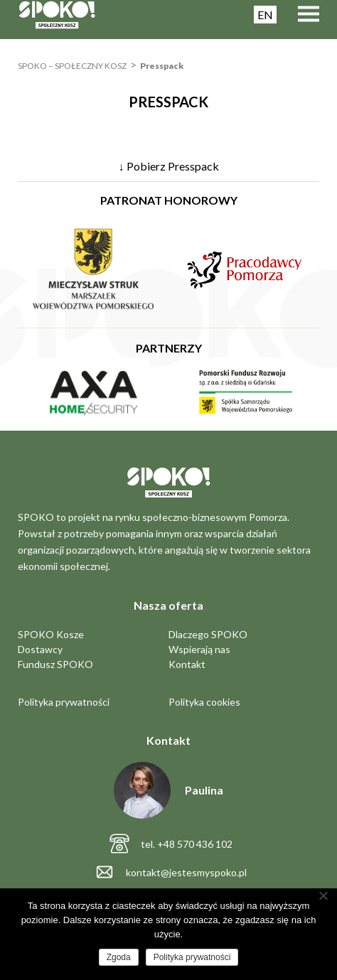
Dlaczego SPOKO (208, 634)
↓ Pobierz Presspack (169, 166)
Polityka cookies (204, 702)
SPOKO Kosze (51, 634)
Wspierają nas (199, 649)
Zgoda (119, 957)
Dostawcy (40, 649)
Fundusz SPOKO (55, 664)
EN (265, 15)
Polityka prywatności (64, 702)
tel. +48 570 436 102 (187, 844)
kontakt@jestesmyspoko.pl (186, 872)
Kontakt (187, 664)
